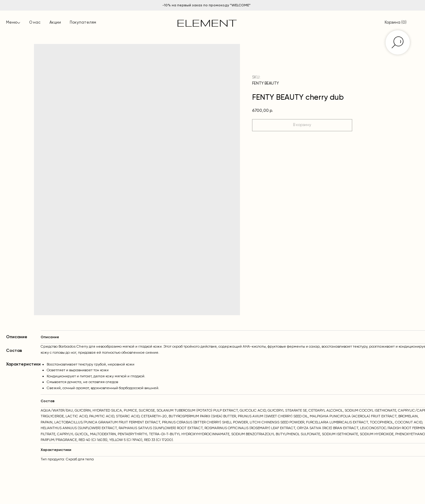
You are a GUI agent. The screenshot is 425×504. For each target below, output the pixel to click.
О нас (35, 23)
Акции (55, 23)
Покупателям (83, 23)
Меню (12, 23)
